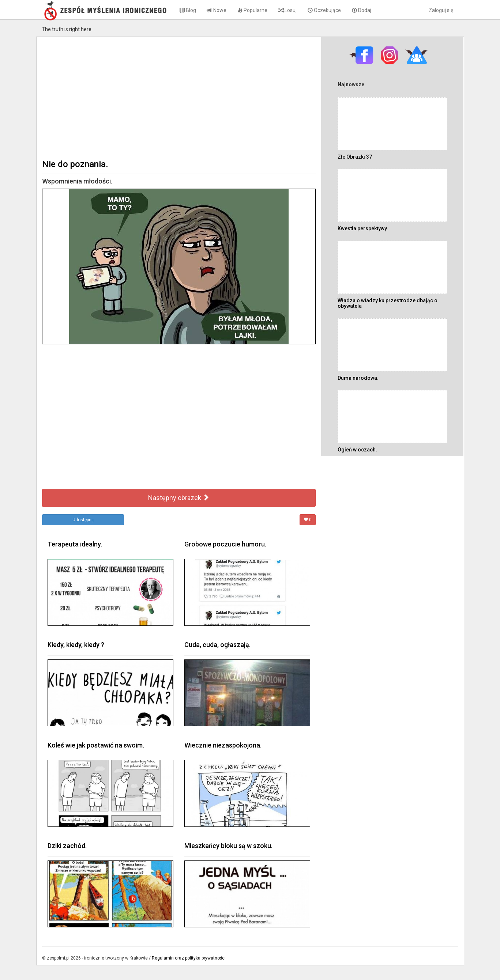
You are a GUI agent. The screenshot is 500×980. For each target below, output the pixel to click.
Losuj (287, 10)
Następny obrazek (179, 498)
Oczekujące (324, 10)
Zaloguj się (441, 10)
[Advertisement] (179, 97)
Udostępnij (83, 520)
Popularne (252, 10)
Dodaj (362, 10)
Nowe (217, 10)
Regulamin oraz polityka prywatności (189, 958)
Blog (188, 10)
